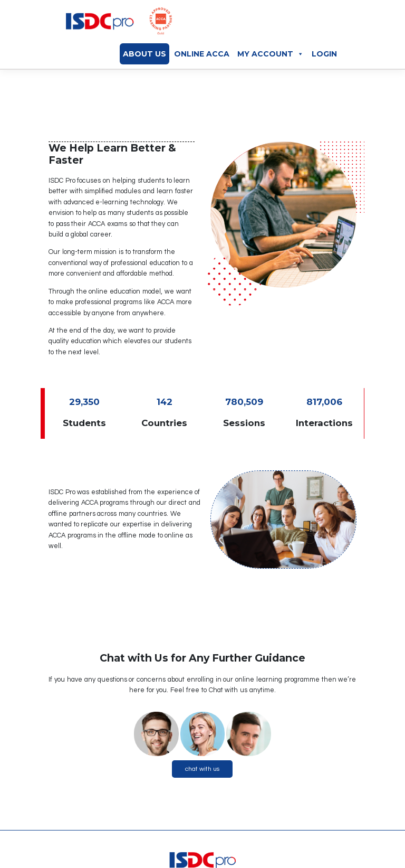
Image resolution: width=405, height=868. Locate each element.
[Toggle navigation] (340, 24)
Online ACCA (202, 54)
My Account (271, 54)
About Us (144, 54)
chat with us (202, 769)
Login (324, 54)
